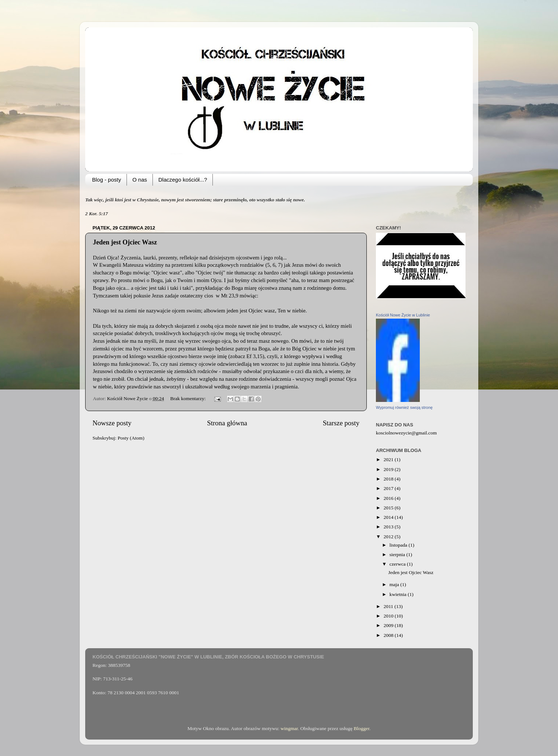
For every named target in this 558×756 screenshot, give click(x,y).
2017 (389, 488)
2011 (389, 606)
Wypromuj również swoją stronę (404, 407)
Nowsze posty (112, 423)
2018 (389, 479)
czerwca (398, 564)
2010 (389, 616)
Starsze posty (341, 423)
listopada (399, 545)
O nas (140, 180)
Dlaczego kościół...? (183, 180)
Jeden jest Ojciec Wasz (125, 242)
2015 (389, 508)
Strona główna (227, 423)
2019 (389, 469)
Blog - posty (107, 180)
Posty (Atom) (131, 438)
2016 (389, 498)
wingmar (289, 728)
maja (395, 584)
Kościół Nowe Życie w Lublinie (403, 315)
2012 (389, 537)
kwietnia (399, 594)
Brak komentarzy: (188, 398)
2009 (389, 625)
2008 (389, 635)
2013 (389, 527)
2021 (389, 459)
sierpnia (398, 554)
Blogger (361, 728)
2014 (389, 517)
